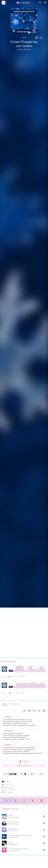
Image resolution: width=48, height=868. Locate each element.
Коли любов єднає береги (18, 849)
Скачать (24, 761)
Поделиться (24, 766)
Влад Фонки (6, 782)
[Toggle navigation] (45, 2)
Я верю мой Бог (14, 822)
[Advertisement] (24, 633)
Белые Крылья (24, 49)
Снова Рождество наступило (19, 835)
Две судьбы (13, 829)
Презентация (14, 704)
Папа (10, 842)
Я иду (10, 815)
